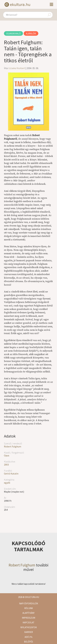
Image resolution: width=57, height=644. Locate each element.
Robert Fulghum (13, 446)
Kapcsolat (28, 622)
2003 (6, 465)
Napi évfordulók (29, 603)
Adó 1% (28, 637)
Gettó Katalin (11, 474)
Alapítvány (28, 613)
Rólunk (29, 608)
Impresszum (28, 618)
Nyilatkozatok (29, 627)
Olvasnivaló (13, 33)
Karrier (29, 632)
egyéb (7, 483)
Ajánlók (31, 33)
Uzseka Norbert (17, 68)
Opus (7, 455)
